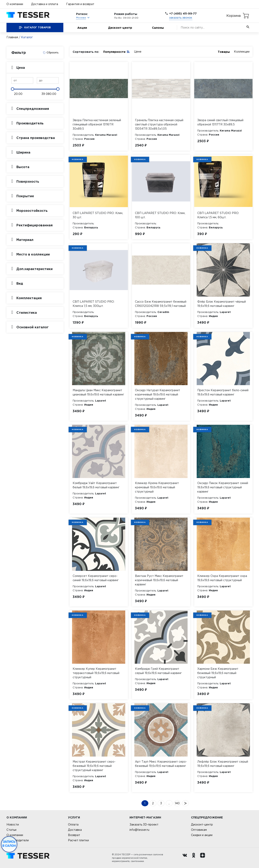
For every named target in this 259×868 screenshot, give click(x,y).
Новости (13, 825)
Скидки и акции (202, 835)
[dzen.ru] (204, 858)
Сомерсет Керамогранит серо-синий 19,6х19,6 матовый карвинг (96, 578)
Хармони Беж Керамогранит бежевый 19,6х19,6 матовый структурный (218, 673)
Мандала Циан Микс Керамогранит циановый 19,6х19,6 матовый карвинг (98, 392)
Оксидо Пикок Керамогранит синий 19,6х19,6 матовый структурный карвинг (223, 487)
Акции (82, 28)
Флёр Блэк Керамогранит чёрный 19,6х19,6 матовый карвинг (222, 304)
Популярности (117, 51)
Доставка (75, 830)
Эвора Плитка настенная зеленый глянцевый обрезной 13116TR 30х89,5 (97, 124)
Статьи (11, 830)
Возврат (74, 835)
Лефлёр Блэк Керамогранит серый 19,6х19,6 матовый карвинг (223, 764)
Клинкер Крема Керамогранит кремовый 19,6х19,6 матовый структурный (157, 487)
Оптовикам (199, 830)
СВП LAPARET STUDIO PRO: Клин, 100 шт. (160, 215)
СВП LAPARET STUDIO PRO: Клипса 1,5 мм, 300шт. (94, 304)
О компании (15, 4)
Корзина (234, 16)
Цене (138, 52)
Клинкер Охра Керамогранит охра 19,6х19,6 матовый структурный (222, 578)
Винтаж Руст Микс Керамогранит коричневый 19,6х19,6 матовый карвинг (159, 580)
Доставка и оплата (45, 4)
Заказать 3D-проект (144, 825)
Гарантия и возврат (80, 4)
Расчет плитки (78, 840)
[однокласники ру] (195, 858)
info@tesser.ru (139, 830)
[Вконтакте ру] (186, 858)
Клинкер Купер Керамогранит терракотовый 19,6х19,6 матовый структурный (96, 673)
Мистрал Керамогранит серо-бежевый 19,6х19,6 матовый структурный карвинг (94, 766)
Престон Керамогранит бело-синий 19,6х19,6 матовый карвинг (223, 392)
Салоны (158, 28)
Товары (224, 52)
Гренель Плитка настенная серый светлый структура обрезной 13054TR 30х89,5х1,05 (159, 124)
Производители (18, 840)
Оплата (73, 825)
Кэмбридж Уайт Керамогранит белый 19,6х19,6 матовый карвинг (96, 485)
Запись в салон (9, 844)
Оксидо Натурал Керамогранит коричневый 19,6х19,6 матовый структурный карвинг (158, 394)
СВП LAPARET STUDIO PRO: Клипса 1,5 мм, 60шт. (218, 215)
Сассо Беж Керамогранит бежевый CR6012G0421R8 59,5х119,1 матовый (161, 304)
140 (177, 803)
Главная (12, 37)
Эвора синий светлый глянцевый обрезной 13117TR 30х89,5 (220, 122)
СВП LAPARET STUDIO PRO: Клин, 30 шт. (98, 215)
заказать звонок (181, 18)
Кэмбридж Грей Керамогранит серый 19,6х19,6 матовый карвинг (158, 671)
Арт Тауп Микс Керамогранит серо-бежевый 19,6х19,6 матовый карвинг (161, 764)
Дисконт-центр (120, 28)
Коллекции (242, 52)
